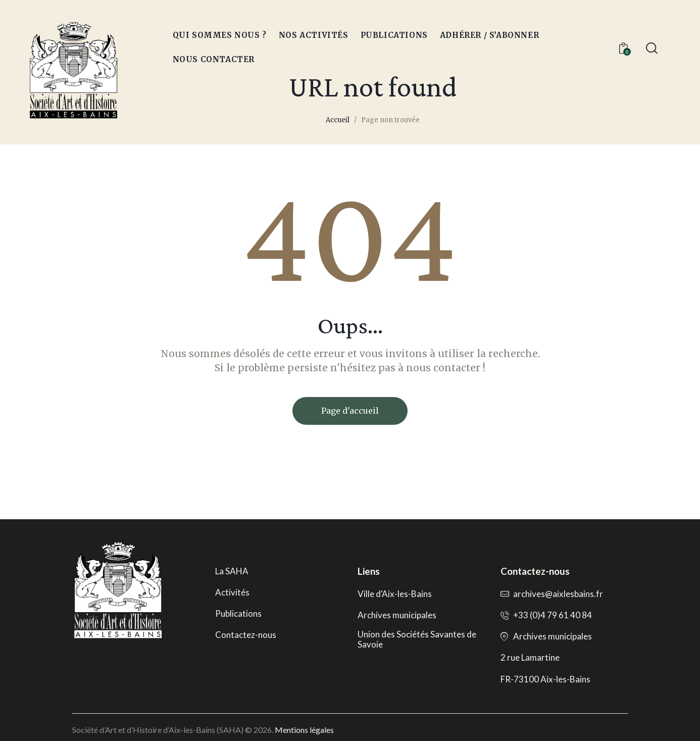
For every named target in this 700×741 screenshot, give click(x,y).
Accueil (338, 120)
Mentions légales (304, 730)
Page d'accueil (350, 411)
